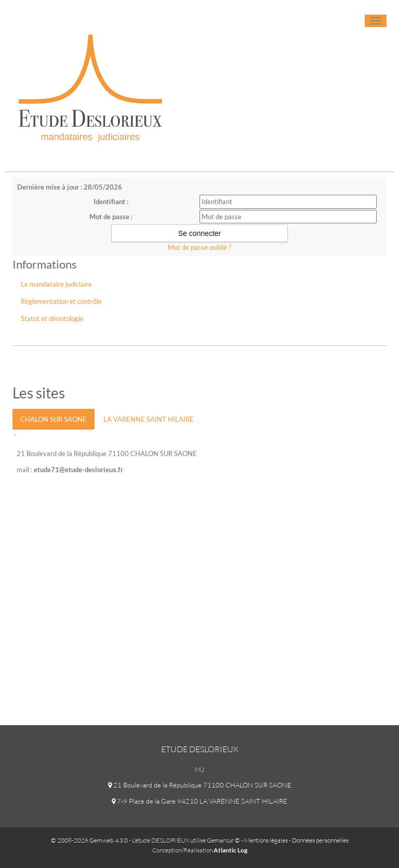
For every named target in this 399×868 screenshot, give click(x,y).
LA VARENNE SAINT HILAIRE (149, 419)
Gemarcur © (223, 840)
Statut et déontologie (52, 318)
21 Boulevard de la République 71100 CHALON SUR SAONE (200, 785)
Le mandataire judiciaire (56, 284)
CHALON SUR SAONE (54, 419)
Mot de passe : (111, 217)
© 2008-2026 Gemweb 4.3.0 (89, 840)
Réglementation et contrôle (61, 301)
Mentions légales (266, 840)
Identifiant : (111, 202)
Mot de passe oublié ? (199, 247)
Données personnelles (320, 840)
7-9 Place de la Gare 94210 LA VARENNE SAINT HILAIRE (199, 801)
